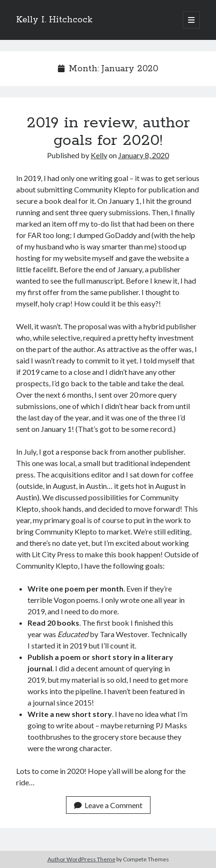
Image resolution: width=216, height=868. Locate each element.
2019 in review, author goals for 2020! (108, 132)
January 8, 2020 (144, 155)
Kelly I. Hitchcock (54, 20)
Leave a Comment (108, 805)
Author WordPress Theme (81, 859)
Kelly (99, 155)
